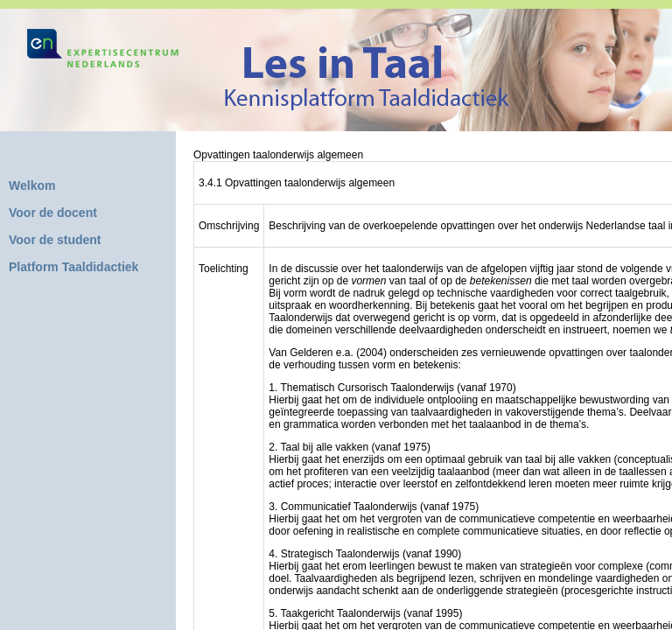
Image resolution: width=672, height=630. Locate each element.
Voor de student (55, 240)
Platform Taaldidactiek (73, 267)
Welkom (32, 185)
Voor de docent (53, 213)
